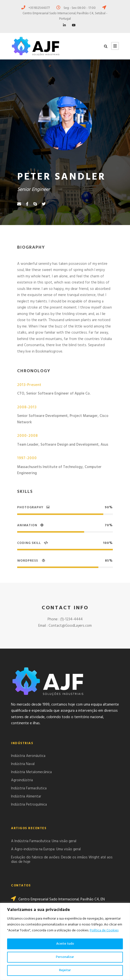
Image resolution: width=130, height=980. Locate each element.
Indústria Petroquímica (29, 805)
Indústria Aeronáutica (28, 756)
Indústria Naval (23, 764)
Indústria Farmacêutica (29, 788)
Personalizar (65, 957)
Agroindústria (22, 780)
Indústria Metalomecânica (31, 772)
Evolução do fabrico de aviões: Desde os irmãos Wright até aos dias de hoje (62, 860)
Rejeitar (65, 970)
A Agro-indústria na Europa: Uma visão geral (46, 849)
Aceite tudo (65, 944)
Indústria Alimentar (26, 796)
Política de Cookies (104, 930)
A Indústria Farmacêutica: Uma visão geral (44, 841)
